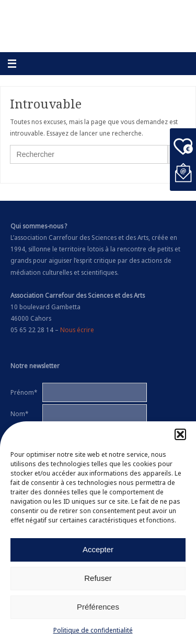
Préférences (98, 607)
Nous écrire (77, 330)
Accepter (98, 550)
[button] (180, 435)
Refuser (98, 579)
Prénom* (24, 392)
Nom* (19, 414)
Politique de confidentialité (93, 631)
